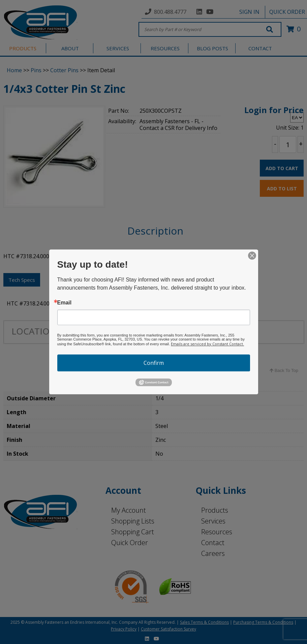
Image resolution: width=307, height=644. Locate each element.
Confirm (154, 363)
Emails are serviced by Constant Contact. (207, 344)
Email (65, 303)
